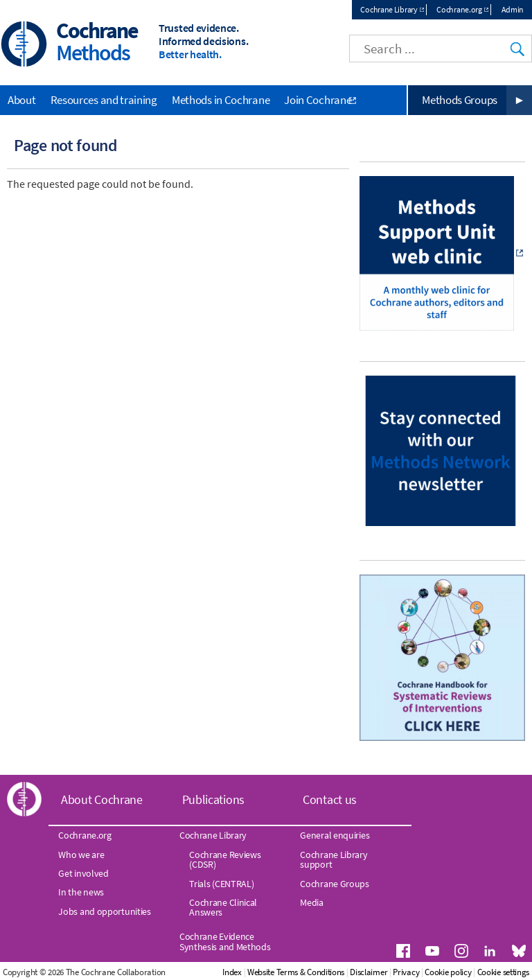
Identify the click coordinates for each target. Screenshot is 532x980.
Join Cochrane (318, 100)
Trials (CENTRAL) (221, 884)
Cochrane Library (389, 9)
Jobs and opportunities (104, 911)
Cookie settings (504, 972)
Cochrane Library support (334, 859)
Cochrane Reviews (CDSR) (225, 859)
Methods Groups (460, 100)
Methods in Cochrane (221, 100)
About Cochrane (102, 799)
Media (312, 902)
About (22, 100)
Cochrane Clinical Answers (223, 907)
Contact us (330, 799)
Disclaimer (369, 972)
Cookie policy (448, 972)
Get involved (83, 873)
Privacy (406, 972)
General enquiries (335, 835)
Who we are (81, 855)
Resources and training (104, 100)
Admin (513, 9)
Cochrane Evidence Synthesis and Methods (225, 941)
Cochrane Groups (335, 884)
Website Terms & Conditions (296, 972)
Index (232, 972)
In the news (81, 892)
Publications (213, 799)
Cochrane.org (459, 9)
